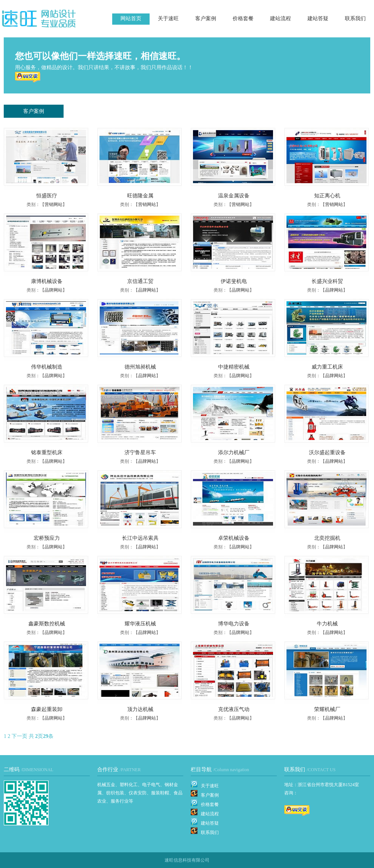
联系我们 (355, 19)
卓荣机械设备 (234, 538)
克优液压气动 (234, 709)
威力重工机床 (327, 367)
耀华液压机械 (140, 624)
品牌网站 (53, 290)
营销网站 (53, 204)
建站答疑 (318, 19)
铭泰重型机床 (47, 453)
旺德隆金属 (140, 196)
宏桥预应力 (47, 538)
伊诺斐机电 (234, 281)
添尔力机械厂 (234, 453)
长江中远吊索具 (140, 538)
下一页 (19, 736)
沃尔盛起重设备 (327, 453)
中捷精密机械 (234, 367)
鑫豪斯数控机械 (47, 624)
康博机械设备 (47, 281)
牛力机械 (327, 624)
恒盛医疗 (47, 196)
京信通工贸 (140, 281)
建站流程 (280, 19)
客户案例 (206, 19)
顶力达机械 (140, 709)
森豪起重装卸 (47, 709)
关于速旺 (168, 19)
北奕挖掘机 (327, 538)
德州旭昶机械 (140, 367)
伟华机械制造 (47, 367)
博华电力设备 (234, 624)
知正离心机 (327, 196)
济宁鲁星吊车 (140, 453)
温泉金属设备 (234, 196)
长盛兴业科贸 (327, 281)
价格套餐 (243, 19)
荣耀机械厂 (327, 709)
